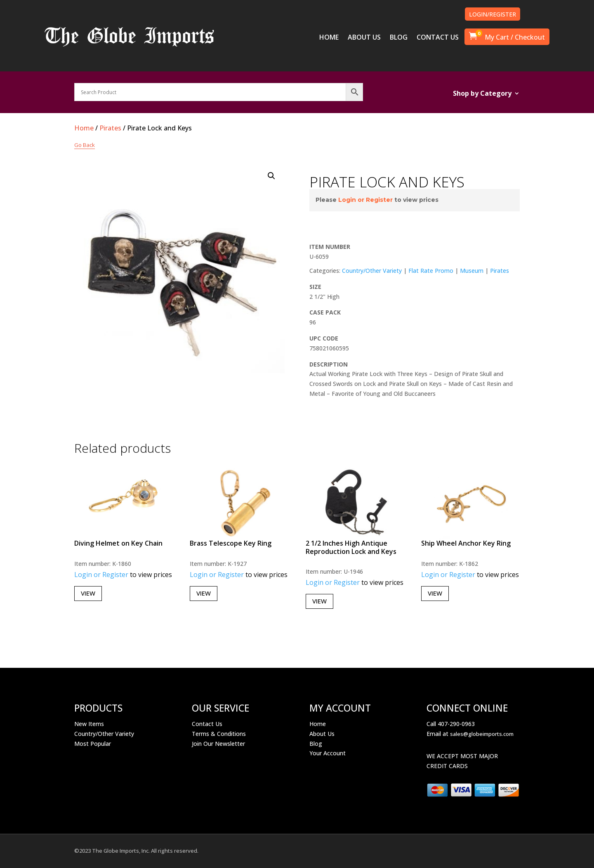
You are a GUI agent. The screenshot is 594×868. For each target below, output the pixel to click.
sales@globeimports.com (482, 734)
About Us (322, 734)
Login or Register (365, 200)
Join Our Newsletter (218, 744)
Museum (472, 271)
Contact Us (207, 724)
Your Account (328, 753)
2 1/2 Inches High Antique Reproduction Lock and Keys (351, 547)
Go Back (85, 145)
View (88, 593)
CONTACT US (438, 38)
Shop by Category (482, 94)
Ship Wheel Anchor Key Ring (466, 543)
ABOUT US (364, 38)
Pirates (110, 128)
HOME (329, 38)
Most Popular (93, 744)
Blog (316, 744)
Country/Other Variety (372, 271)
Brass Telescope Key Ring (231, 543)
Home (84, 128)
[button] (271, 176)
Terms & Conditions (219, 734)
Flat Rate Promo (431, 271)
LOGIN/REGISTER (493, 14)
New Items (89, 724)
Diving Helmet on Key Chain (118, 543)
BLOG (399, 38)
